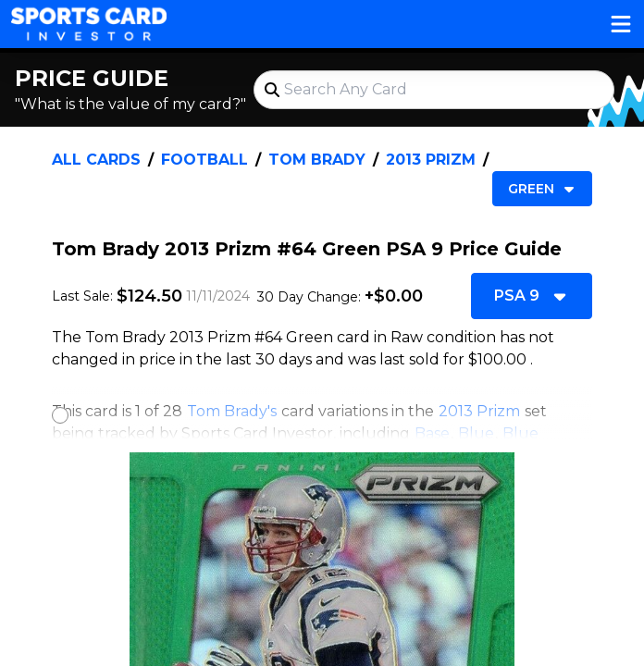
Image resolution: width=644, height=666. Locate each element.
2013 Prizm (431, 160)
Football (204, 160)
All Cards (96, 160)
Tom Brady (317, 160)
